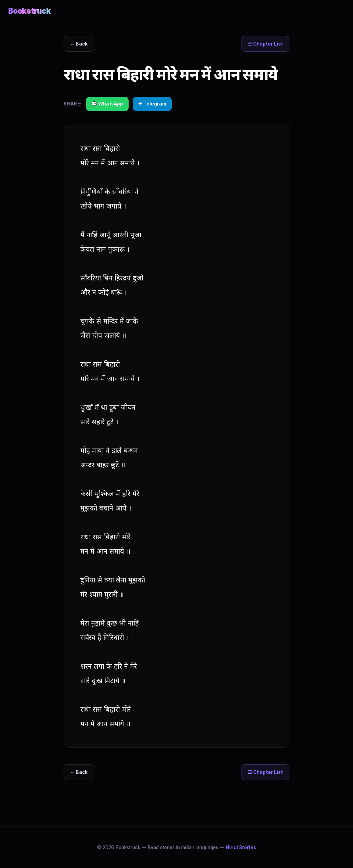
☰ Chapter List (265, 44)
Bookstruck (29, 11)
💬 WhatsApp (107, 104)
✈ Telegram (152, 104)
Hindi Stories (241, 847)
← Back (79, 44)
